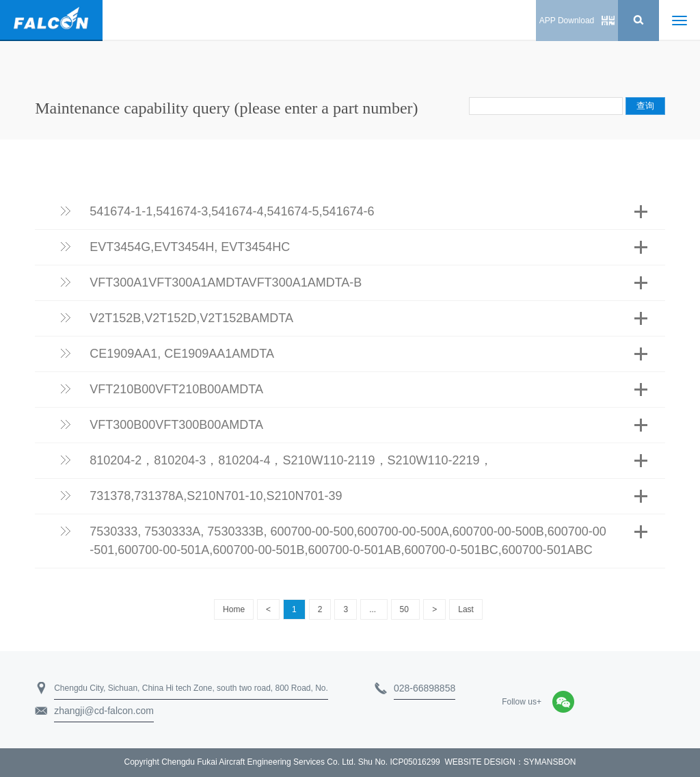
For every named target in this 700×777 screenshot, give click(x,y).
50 (406, 609)
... (374, 609)
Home (234, 609)
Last (466, 609)
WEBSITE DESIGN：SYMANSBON (510, 762)
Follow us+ (522, 702)
